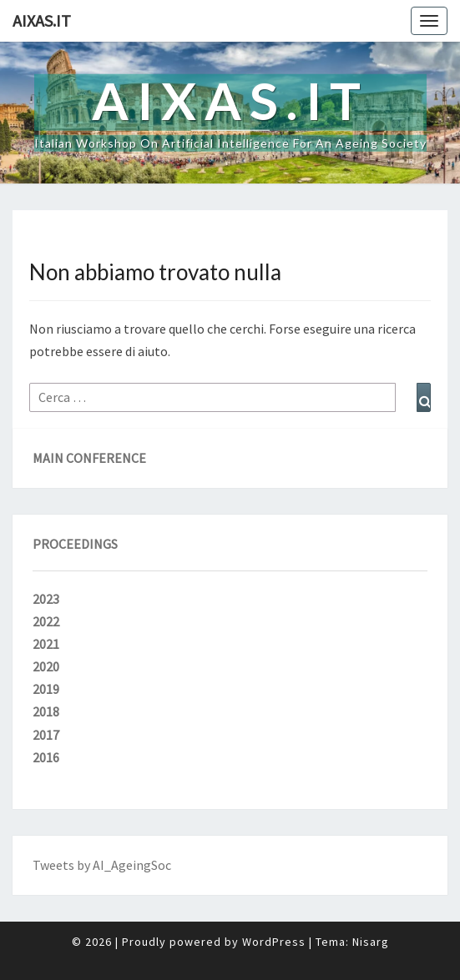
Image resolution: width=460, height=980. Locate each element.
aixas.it (42, 20)
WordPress (274, 942)
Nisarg (371, 942)
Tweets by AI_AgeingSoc (102, 865)
